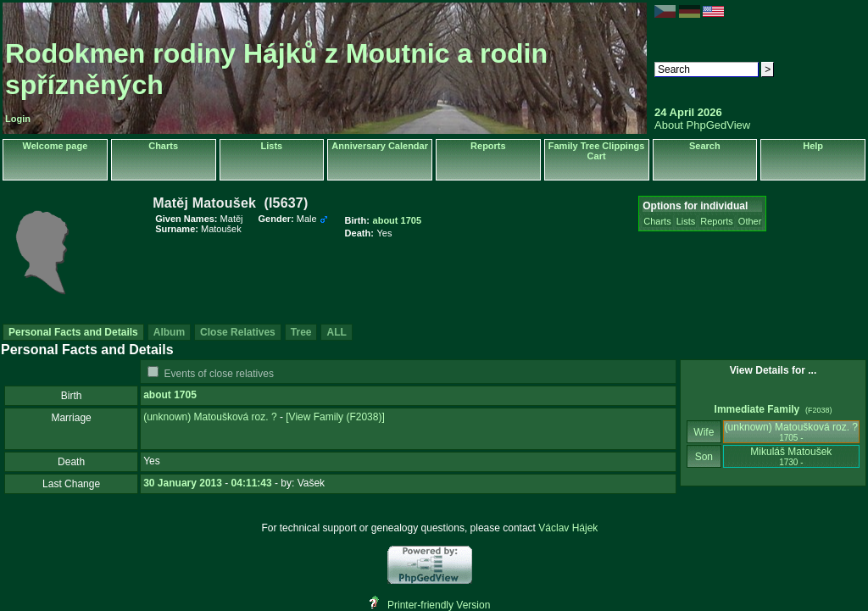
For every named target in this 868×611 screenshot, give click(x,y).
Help (813, 146)
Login (18, 119)
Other (750, 221)
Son (704, 457)
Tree (301, 332)
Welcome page (55, 146)
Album (169, 332)
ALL (336, 332)
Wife (704, 432)
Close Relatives (238, 332)
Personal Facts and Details (73, 332)
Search (705, 146)
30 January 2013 (183, 483)
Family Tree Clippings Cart (597, 151)
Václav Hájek (568, 528)
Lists (272, 146)
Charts (163, 146)
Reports (488, 146)
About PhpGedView (702, 125)
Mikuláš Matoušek (791, 456)
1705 (185, 395)
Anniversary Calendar (380, 146)
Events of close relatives (219, 374)
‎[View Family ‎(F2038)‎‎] (335, 417)
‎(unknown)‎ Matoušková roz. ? (210, 417)
